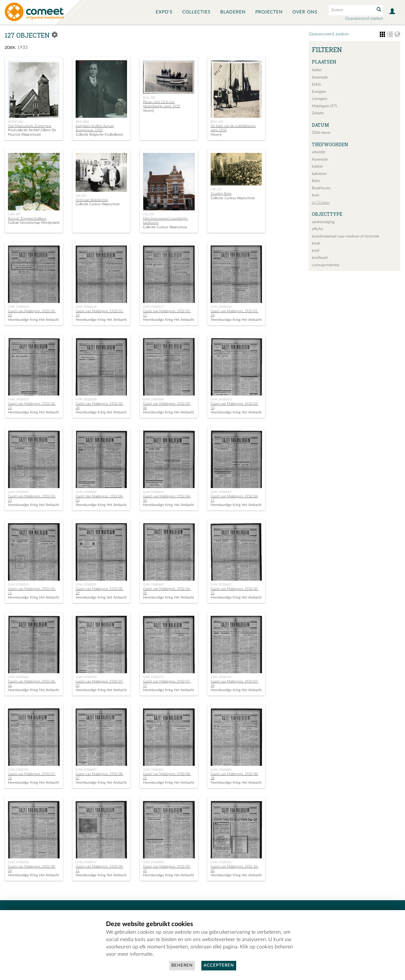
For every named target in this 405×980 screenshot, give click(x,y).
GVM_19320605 (153, 584)
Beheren (182, 965)
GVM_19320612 (221, 584)
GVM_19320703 (86, 677)
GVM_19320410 (153, 492)
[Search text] (351, 10)
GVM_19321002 (221, 862)
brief (316, 251)
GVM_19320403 (86, 492)
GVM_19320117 (153, 307)
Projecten (269, 12)
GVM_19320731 (18, 770)
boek (316, 243)
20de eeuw (321, 132)
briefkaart (320, 258)
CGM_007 (14, 214)
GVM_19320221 (18, 399)
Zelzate (318, 113)
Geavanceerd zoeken (364, 19)
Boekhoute (321, 188)
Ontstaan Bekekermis (92, 200)
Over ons (305, 12)
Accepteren (219, 965)
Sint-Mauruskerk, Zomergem (30, 126)
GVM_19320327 (18, 492)
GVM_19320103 (18, 307)
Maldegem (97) (324, 106)
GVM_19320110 (86, 307)
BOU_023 (217, 122)
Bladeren (233, 12)
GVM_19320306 (153, 399)
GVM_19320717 (153, 677)
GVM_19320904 (18, 862)
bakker (317, 166)
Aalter (317, 70)
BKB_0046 (82, 122)
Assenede (320, 77)
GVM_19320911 (86, 862)
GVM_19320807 (86, 770)
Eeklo (316, 84)
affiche (317, 229)
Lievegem (320, 99)
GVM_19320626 (18, 677)
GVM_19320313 (221, 399)
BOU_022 (149, 98)
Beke (316, 181)
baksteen (319, 174)
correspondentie (326, 265)
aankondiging (323, 222)
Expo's (164, 12)
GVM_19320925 (153, 862)
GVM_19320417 (221, 492)
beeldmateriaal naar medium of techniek (345, 236)
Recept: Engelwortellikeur (27, 219)
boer (316, 195)
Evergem (319, 92)
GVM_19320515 (18, 584)
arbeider (319, 152)
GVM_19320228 (86, 399)
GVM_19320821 (153, 770)
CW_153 (216, 189)
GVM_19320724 (221, 677)
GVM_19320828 (221, 770)
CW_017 (81, 196)
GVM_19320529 (86, 584)
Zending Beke (221, 194)
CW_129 (148, 214)
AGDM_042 (15, 122)
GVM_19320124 (221, 307)
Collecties (196, 12)
